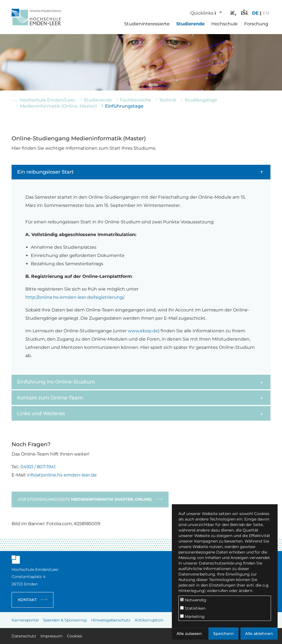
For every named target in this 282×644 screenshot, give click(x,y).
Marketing (192, 616)
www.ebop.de (143, 331)
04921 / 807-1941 (38, 467)
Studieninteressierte (147, 24)
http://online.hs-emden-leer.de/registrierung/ (74, 297)
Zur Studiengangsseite (85, 499)
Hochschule (224, 24)
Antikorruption (149, 620)
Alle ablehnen (259, 634)
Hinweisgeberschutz (111, 620)
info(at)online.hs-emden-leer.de (62, 475)
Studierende (190, 24)
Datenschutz (24, 636)
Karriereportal (25, 620)
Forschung (256, 24)
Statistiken (193, 608)
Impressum (51, 636)
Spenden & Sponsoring (65, 620)
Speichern (223, 634)
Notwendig (193, 600)
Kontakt (27, 600)
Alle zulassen (189, 634)
